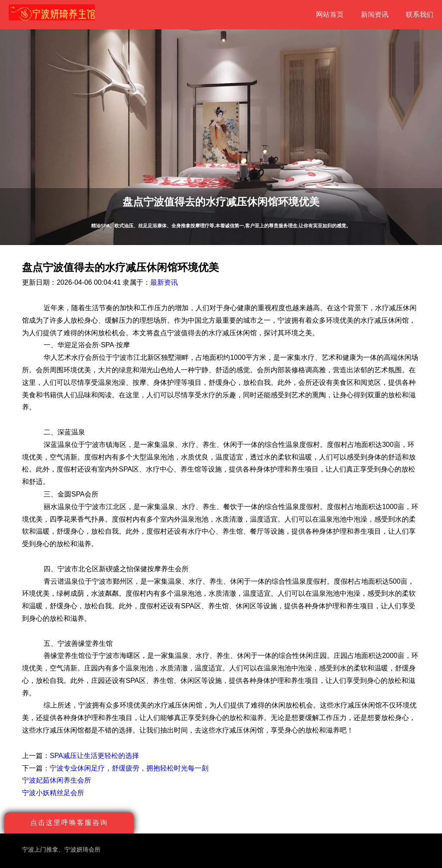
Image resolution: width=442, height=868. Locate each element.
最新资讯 (164, 282)
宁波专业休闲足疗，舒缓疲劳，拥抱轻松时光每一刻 (129, 768)
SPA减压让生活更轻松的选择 (94, 756)
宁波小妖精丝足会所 (53, 793)
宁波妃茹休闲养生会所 (57, 780)
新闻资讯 (375, 14)
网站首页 (330, 14)
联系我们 (420, 14)
